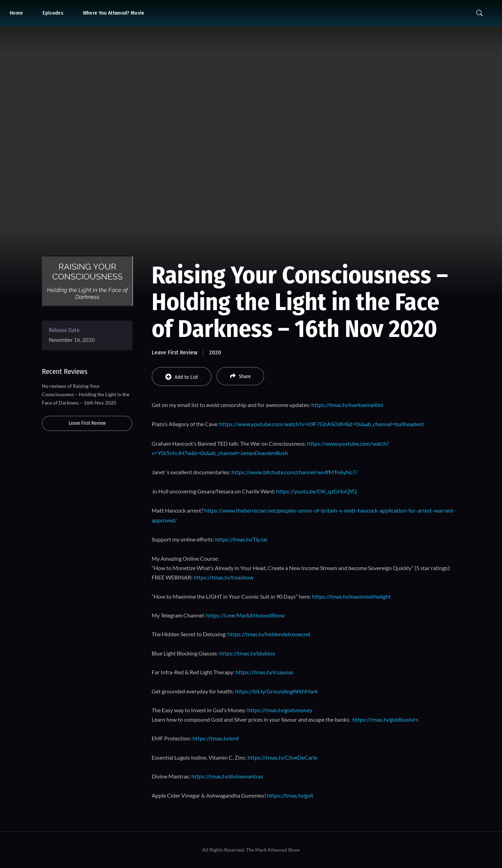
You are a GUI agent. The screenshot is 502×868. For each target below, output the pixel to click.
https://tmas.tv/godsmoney (280, 710)
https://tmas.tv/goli (290, 795)
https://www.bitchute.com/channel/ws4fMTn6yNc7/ (295, 472)
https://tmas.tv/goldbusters (385, 719)
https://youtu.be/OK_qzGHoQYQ (317, 491)
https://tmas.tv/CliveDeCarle (282, 757)
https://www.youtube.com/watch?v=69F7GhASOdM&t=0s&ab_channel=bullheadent (322, 424)
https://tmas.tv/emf (216, 738)
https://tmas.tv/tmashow (223, 577)
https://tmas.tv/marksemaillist (347, 405)
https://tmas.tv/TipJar (241, 539)
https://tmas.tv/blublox (247, 653)
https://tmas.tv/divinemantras (227, 776)
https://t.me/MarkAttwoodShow (245, 615)
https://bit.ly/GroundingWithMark (276, 691)
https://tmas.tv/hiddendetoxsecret (269, 634)
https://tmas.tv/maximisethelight (351, 596)
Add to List (182, 377)
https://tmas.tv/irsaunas (265, 672)
